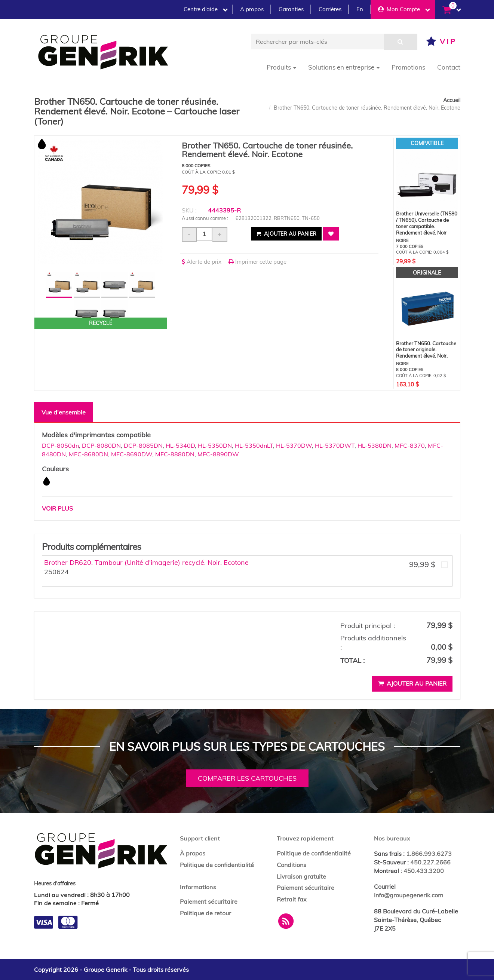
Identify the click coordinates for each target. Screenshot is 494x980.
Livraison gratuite (301, 876)
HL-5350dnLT (254, 445)
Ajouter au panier (286, 234)
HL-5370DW (294, 445)
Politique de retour (205, 913)
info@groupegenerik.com (409, 895)
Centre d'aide (206, 9)
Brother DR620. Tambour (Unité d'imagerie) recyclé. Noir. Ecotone (146, 562)
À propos (193, 853)
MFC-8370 (410, 445)
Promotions (408, 67)
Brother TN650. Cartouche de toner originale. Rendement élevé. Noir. (426, 350)
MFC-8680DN (88, 454)
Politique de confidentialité (217, 865)
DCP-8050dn (60, 445)
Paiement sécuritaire (209, 901)
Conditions (292, 865)
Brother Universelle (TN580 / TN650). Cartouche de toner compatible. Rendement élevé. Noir (427, 223)
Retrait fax (292, 899)
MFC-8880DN (175, 454)
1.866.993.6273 (429, 854)
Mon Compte (404, 9)
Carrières (330, 9)
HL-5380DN (375, 445)
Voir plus (57, 508)
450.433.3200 (424, 871)
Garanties (291, 9)
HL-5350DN (215, 445)
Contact (449, 67)
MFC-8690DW (132, 454)
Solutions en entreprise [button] (344, 67)
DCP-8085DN (143, 445)
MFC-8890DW (218, 454)
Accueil (452, 100)
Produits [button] (281, 67)
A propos (252, 9)
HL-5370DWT (335, 445)
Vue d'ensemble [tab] (64, 412)
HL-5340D (180, 445)
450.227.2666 (430, 862)
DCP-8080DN (101, 445)
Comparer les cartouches (247, 778)
